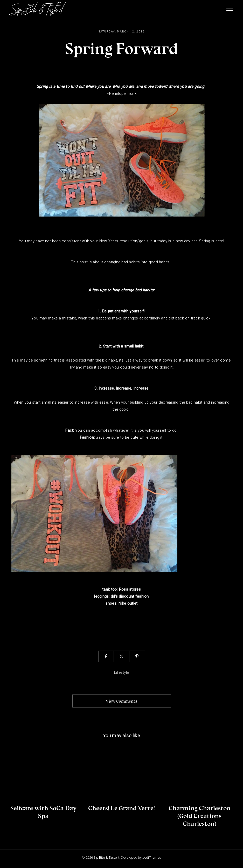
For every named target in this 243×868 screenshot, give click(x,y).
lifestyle (121, 672)
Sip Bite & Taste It (106, 857)
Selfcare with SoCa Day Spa (43, 812)
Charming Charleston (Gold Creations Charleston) (200, 816)
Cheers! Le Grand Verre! (121, 808)
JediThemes (152, 857)
